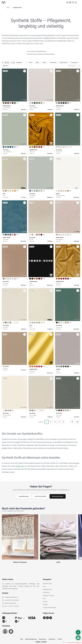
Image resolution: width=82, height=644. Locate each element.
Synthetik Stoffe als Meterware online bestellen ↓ (41, 54)
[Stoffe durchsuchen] (72, 66)
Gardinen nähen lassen (50, 608)
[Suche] (67, 2)
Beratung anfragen (58, 496)
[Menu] (79, 2)
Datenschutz (43, 639)
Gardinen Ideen (47, 590)
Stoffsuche (20, 466)
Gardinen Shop (47, 584)
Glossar (45, 602)
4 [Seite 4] (59, 422)
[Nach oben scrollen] (78, 641)
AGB (22, 639)
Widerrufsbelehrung (31, 639)
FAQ (44, 599)
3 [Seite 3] (55, 422)
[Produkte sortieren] (22, 63)
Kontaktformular (24, 496)
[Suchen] (79, 66)
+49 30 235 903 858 (40, 496)
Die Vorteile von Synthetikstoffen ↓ (37, 51)
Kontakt (45, 605)
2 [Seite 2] (51, 422)
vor (77, 422)
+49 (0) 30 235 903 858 (12, 600)
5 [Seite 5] (63, 422)
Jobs (44, 587)
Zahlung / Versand (48, 596)
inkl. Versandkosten (76, 642)
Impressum (52, 639)
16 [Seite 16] (72, 422)
